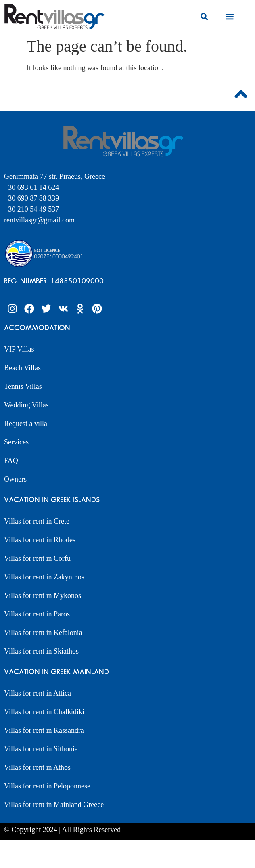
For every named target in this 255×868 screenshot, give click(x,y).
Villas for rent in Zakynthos (44, 577)
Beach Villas (22, 368)
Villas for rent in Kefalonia (43, 633)
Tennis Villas (23, 386)
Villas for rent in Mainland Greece (54, 805)
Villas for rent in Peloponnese (47, 786)
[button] (204, 17)
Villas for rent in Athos (37, 767)
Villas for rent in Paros (37, 614)
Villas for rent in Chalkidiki (44, 712)
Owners (15, 479)
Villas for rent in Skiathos (41, 651)
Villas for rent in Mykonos (43, 595)
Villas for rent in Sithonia (41, 749)
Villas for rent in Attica (38, 693)
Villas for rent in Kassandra (44, 730)
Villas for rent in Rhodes (40, 540)
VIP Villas (19, 349)
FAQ (11, 461)
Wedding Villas (26, 405)
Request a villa (26, 424)
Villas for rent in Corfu (37, 558)
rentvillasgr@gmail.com (40, 220)
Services (16, 442)
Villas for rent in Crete (37, 521)
